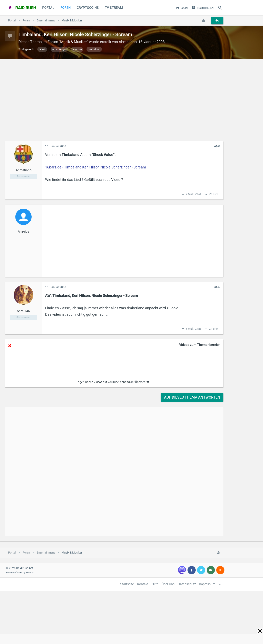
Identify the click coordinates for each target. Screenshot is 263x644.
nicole (42, 49)
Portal (48, 8)
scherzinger (59, 49)
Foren (65, 8)
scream (77, 49)
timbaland (94, 49)
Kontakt (143, 584)
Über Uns (168, 584)
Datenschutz (187, 584)
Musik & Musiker (74, 42)
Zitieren (214, 194)
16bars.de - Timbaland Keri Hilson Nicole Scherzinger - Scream (96, 167)
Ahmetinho (128, 42)
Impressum (207, 584)
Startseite (127, 584)
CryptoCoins (88, 8)
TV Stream (114, 8)
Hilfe (155, 584)
